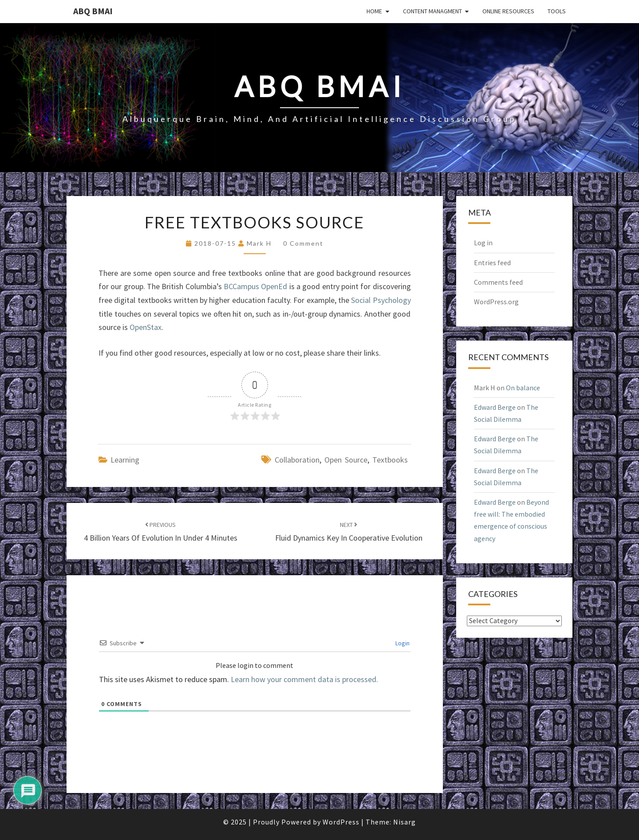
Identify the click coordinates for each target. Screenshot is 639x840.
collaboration (297, 460)
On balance (523, 388)
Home (374, 11)
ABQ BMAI (93, 11)
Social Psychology (381, 300)
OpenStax (146, 327)
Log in (483, 243)
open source (346, 460)
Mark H (259, 243)
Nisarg (404, 822)
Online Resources (508, 11)
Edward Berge (495, 407)
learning (125, 460)
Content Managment (432, 11)
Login (402, 643)
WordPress (341, 822)
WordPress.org (496, 302)
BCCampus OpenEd (255, 286)
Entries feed (492, 263)
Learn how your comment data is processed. (304, 679)
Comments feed (498, 282)
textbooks (390, 460)
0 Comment (303, 243)
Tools (557, 11)
